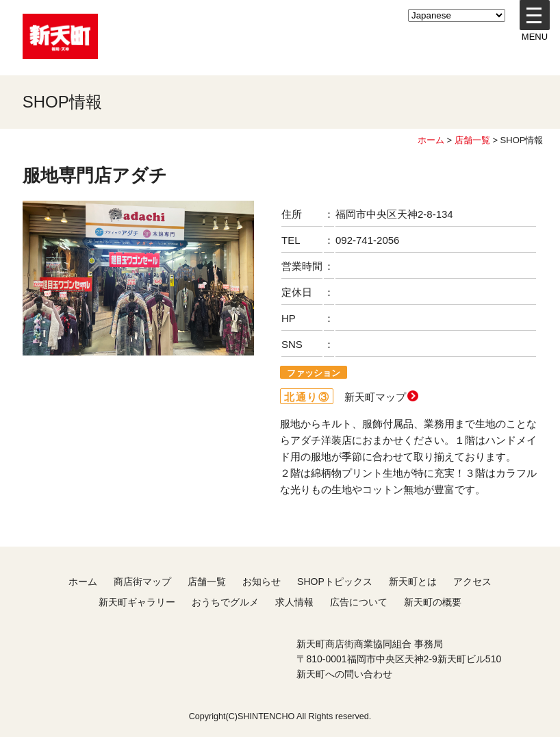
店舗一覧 (472, 140)
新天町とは (413, 582)
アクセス (472, 582)
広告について (359, 602)
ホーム (431, 140)
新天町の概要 (433, 602)
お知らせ (262, 582)
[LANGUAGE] (457, 15)
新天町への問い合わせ (344, 674)
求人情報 (294, 602)
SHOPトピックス (335, 582)
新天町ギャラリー (137, 602)
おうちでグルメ (225, 602)
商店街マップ (142, 582)
